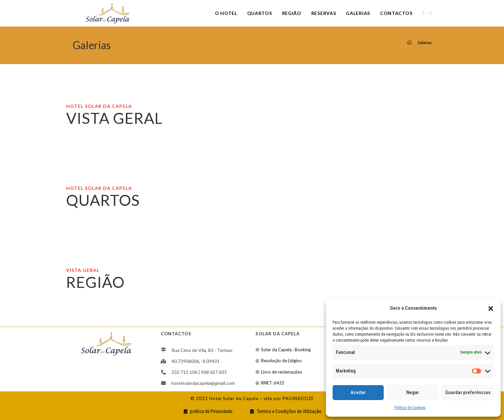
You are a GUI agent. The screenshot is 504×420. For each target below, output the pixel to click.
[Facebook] (423, 13)
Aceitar (358, 392)
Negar (413, 392)
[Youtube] (430, 13)
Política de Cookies (410, 408)
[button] (491, 308)
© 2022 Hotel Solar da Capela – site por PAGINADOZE (252, 398)
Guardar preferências (468, 392)
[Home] (409, 43)
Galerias (425, 43)
